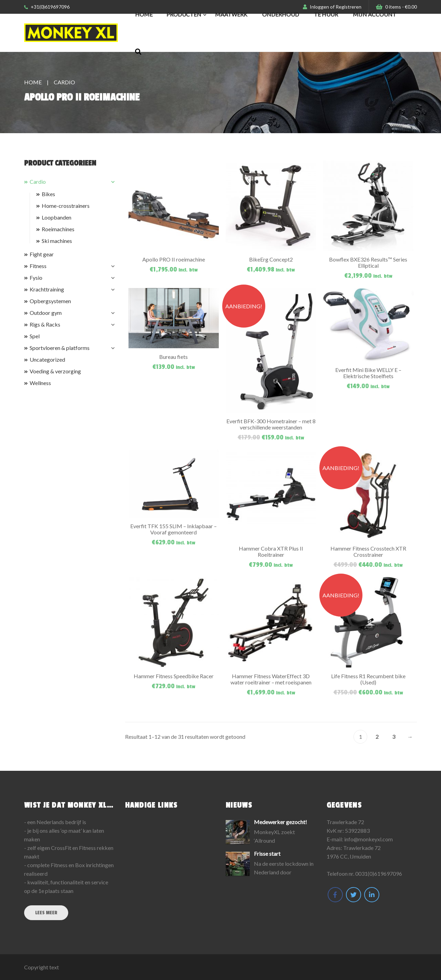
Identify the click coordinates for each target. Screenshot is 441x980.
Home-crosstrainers (66, 206)
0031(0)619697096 (379, 874)
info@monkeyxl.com (368, 839)
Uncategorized (47, 359)
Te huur (326, 14)
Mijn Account (375, 14)
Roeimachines (58, 229)
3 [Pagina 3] (394, 737)
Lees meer (46, 913)
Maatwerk (231, 14)
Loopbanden (57, 217)
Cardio (38, 182)
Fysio (36, 278)
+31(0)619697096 (47, 7)
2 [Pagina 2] (377, 737)
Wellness (40, 383)
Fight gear (42, 254)
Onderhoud (281, 14)
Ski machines (57, 241)
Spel (35, 336)
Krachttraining (47, 289)
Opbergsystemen (50, 301)
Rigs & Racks (45, 324)
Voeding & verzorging (55, 371)
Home (144, 14)
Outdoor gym (46, 313)
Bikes (48, 194)
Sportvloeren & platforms (60, 348)
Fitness (38, 266)
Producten (184, 14)
